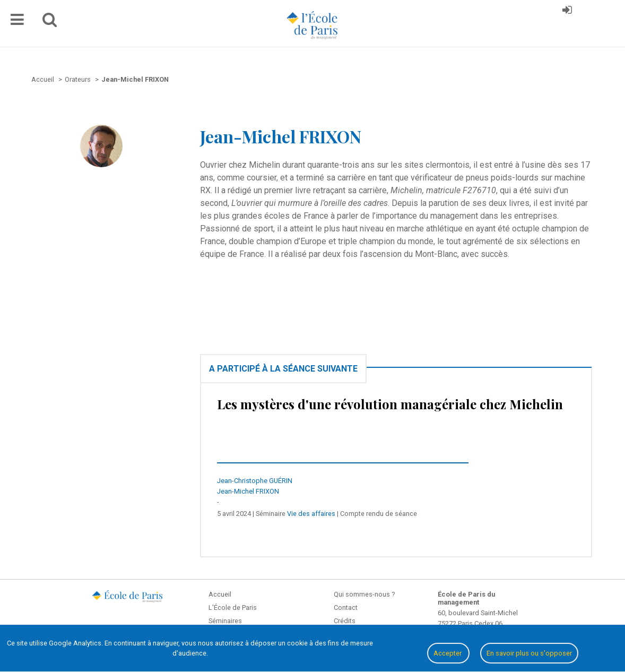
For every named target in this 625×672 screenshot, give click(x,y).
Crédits (345, 621)
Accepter (448, 653)
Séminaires (225, 621)
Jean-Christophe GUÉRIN (255, 481)
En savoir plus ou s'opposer (529, 653)
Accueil (220, 594)
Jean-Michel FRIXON (248, 491)
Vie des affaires (311, 514)
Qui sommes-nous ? (364, 594)
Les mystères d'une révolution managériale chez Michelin (390, 404)
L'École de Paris (233, 608)
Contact (346, 608)
